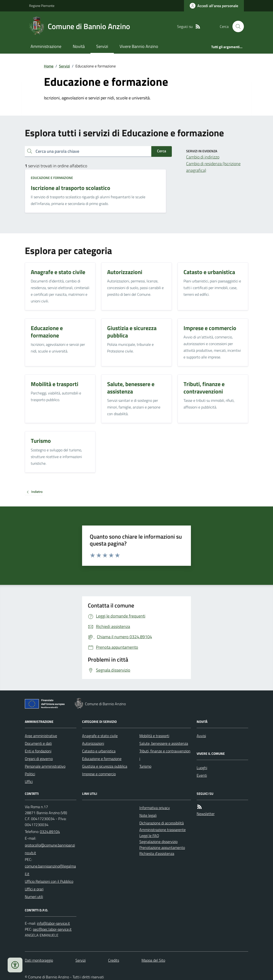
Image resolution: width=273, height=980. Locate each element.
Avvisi (201, 736)
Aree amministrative (41, 736)
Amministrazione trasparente (163, 830)
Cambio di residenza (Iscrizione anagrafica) (213, 167)
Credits (114, 960)
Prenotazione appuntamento (162, 847)
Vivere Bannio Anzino (139, 46)
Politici (30, 774)
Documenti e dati (38, 743)
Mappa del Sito (153, 960)
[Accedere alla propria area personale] (214, 6)
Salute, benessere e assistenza (164, 743)
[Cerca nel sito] (236, 26)
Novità (79, 46)
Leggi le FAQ (149, 836)
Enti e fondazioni (38, 751)
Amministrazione (46, 46)
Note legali (148, 815)
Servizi (102, 46)
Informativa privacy (155, 808)
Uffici (29, 781)
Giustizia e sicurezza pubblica (105, 766)
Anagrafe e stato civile (100, 736)
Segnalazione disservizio (158, 842)
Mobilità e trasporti (154, 736)
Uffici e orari (34, 889)
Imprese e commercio (99, 774)
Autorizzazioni (93, 743)
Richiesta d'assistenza (157, 853)
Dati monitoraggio (39, 960)
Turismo (145, 766)
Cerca (162, 151)
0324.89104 (50, 832)
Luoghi (202, 768)
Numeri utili (34, 897)
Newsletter (206, 814)
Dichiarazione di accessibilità (162, 823)
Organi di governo (39, 759)
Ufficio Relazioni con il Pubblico (49, 881)
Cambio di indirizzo (203, 157)
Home (49, 66)
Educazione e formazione (52, 178)
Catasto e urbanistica (99, 751)
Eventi (202, 775)
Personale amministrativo (45, 766)
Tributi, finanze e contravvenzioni (165, 755)
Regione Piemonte (42, 6)
